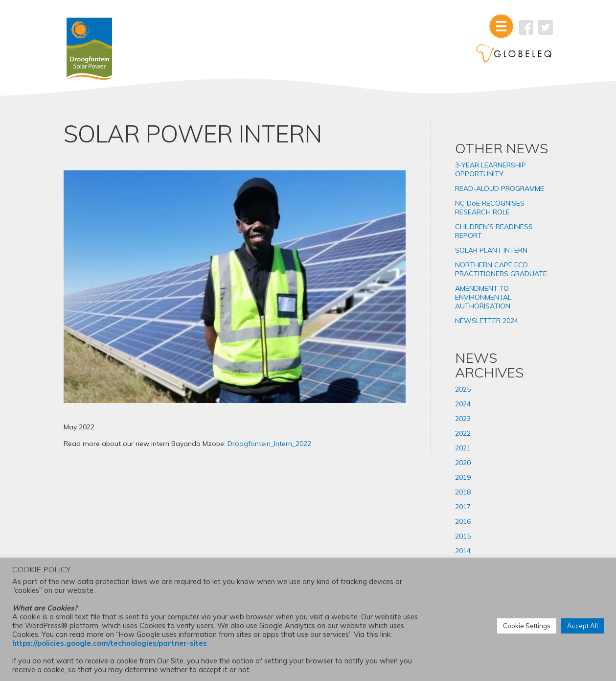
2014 (463, 551)
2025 (463, 389)
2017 (463, 507)
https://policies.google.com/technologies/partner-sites (110, 643)
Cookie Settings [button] (527, 626)
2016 (463, 521)
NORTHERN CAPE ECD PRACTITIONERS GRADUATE (501, 269)
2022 (463, 433)
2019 (463, 477)
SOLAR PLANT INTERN (491, 250)
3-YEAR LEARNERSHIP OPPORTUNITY (491, 169)
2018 (463, 492)
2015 (463, 536)
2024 (463, 404)
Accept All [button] (582, 626)
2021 (463, 448)
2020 (463, 463)
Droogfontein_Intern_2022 (269, 444)
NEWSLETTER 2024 (487, 321)
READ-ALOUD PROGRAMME (500, 188)
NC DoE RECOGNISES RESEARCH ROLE (490, 208)
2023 (463, 419)
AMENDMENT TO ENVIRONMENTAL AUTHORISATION (483, 297)
